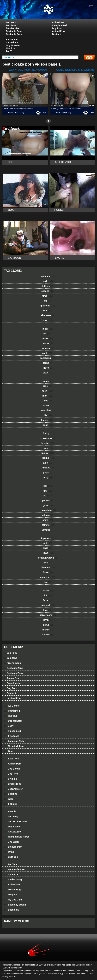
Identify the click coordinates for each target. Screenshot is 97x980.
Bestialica (11, 910)
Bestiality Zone (14, 31)
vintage (48, 530)
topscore (48, 538)
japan (48, 381)
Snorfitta (11, 794)
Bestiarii (57, 34)
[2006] (48, 553)
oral (48, 311)
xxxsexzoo (48, 438)
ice (48, 582)
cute (48, 386)
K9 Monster (12, 40)
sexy (48, 373)
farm (48, 600)
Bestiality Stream (15, 905)
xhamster (48, 315)
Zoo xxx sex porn (15, 822)
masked (48, 468)
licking (48, 458)
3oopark (10, 895)
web (48, 401)
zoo (48, 320)
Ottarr (9, 751)
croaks (17, 112)
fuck (48, 396)
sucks (48, 343)
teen (48, 391)
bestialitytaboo (48, 558)
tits (48, 415)
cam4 (48, 406)
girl (48, 334)
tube (48, 463)
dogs (48, 425)
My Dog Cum (13, 900)
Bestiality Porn (14, 34)
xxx (48, 486)
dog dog (57, 13)
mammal (48, 605)
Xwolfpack (12, 736)
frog (22, 112)
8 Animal (11, 779)
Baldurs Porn (13, 847)
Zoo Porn (11, 22)
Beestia (10, 811)
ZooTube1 (11, 864)
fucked (48, 420)
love (48, 610)
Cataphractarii (60, 25)
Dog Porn (57, 28)
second (48, 291)
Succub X (11, 874)
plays (48, 473)
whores (48, 348)
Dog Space (12, 827)
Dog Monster (13, 45)
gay (48, 491)
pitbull (48, 625)
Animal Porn (59, 31)
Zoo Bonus (12, 769)
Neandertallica (14, 746)
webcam (48, 276)
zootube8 (48, 410)
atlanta (48, 515)
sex (48, 496)
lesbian (48, 443)
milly (48, 543)
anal (48, 548)
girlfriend (48, 306)
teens (48, 363)
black (48, 329)
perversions (48, 615)
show (48, 520)
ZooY (9, 51)
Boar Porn (12, 759)
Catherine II (12, 42)
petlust (48, 500)
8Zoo (9, 799)
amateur (48, 577)
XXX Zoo (11, 804)
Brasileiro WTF (14, 784)
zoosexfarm (48, 510)
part (48, 281)
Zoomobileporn (14, 869)
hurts (10, 112)
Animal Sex (58, 22)
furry (48, 477)
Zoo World (12, 842)
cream (48, 591)
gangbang (48, 358)
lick (48, 595)
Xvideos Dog (13, 879)
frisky (48, 433)
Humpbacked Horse (17, 837)
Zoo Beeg (11, 817)
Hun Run (11, 48)
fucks (48, 338)
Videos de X (12, 731)
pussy (48, 453)
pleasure (48, 568)
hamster (48, 525)
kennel (48, 635)
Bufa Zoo (11, 857)
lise (48, 563)
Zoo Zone (11, 25)
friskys (48, 630)
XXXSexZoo (12, 832)
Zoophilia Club (14, 741)
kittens (48, 286)
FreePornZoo (13, 28)
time (48, 296)
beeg (48, 448)
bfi (48, 301)
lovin (48, 620)
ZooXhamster (13, 789)
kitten (48, 368)
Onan (9, 852)
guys (48, 505)
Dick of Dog (12, 890)
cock (48, 353)
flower (48, 572)
